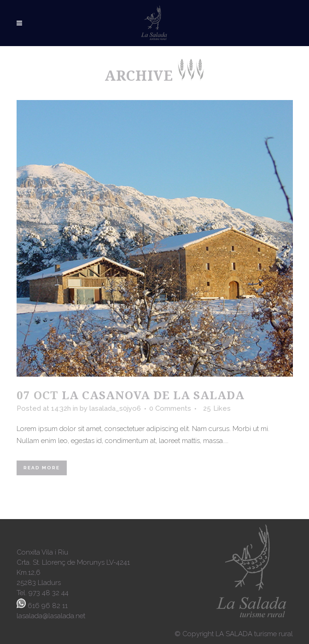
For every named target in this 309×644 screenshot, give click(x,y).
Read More (42, 468)
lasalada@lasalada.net (51, 616)
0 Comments (170, 408)
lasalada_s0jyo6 (115, 408)
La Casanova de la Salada (153, 395)
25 (217, 408)
